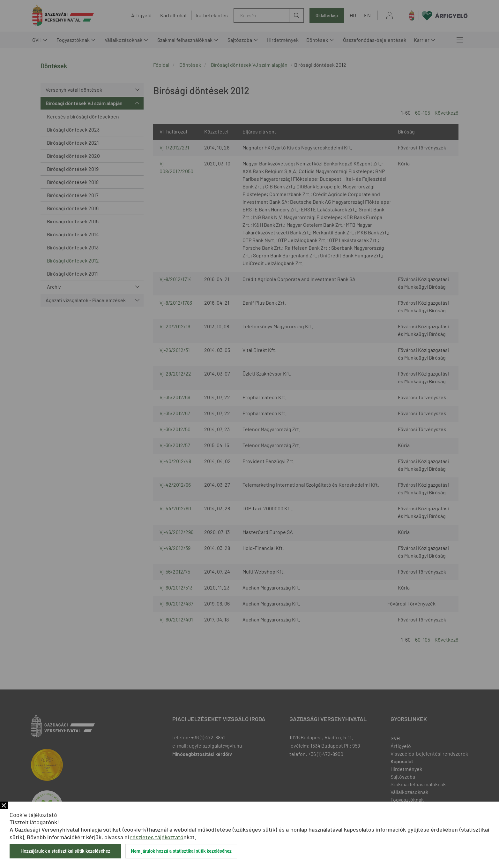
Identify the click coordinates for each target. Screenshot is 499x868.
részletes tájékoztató (157, 837)
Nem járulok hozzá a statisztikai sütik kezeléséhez (181, 851)
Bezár (4, 805)
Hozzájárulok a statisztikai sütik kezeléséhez (65, 851)
